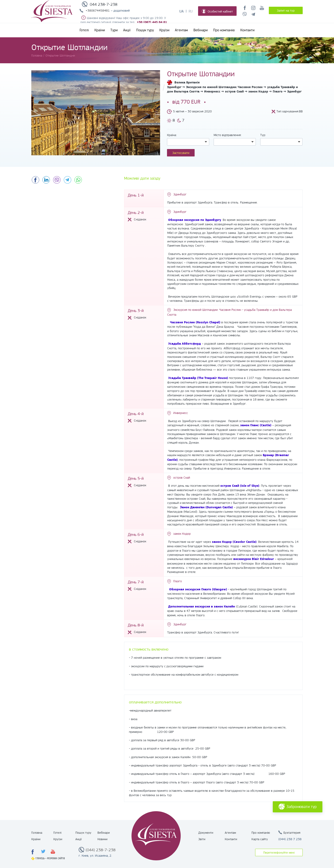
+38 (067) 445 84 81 (152, 22)
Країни (100, 30)
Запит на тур (286, 10)
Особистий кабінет (217, 11)
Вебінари (201, 30)
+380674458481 (98, 10)
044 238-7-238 (104, 4)
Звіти (202, 839)
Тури (114, 30)
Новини (102, 839)
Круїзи (164, 30)
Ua (181, 11)
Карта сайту (260, 839)
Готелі (84, 30)
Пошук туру (145, 30)
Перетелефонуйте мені (279, 852)
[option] (96, 113)
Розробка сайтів (56, 858)
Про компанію (224, 30)
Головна (37, 833)
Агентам (181, 30)
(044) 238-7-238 (101, 850)
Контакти (247, 30)
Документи (206, 833)
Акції (127, 30)
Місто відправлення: (228, 135)
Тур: (263, 135)
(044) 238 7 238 (290, 839)
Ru (191, 11)
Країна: (172, 135)
